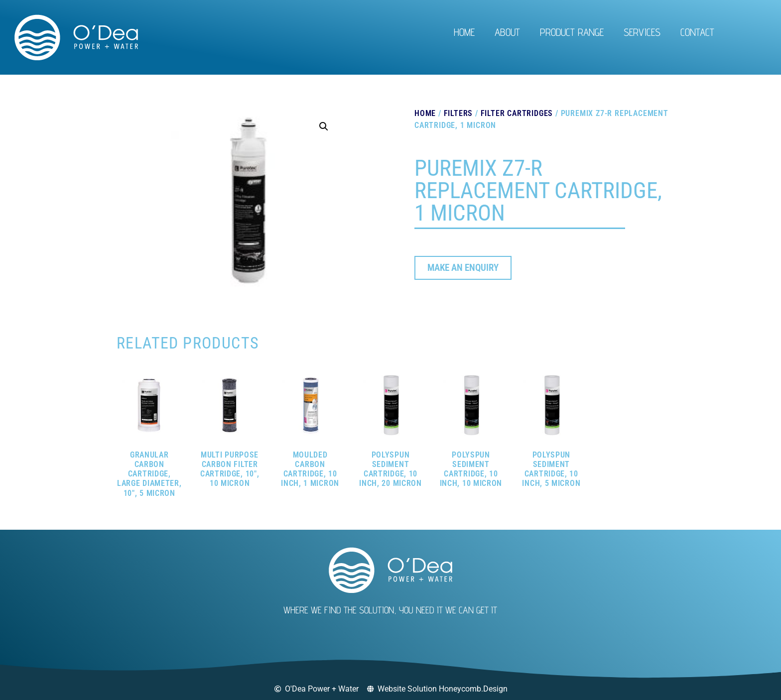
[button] (324, 126)
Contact (697, 32)
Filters (458, 113)
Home (464, 32)
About (507, 32)
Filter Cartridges (517, 113)
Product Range (572, 32)
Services (642, 32)
